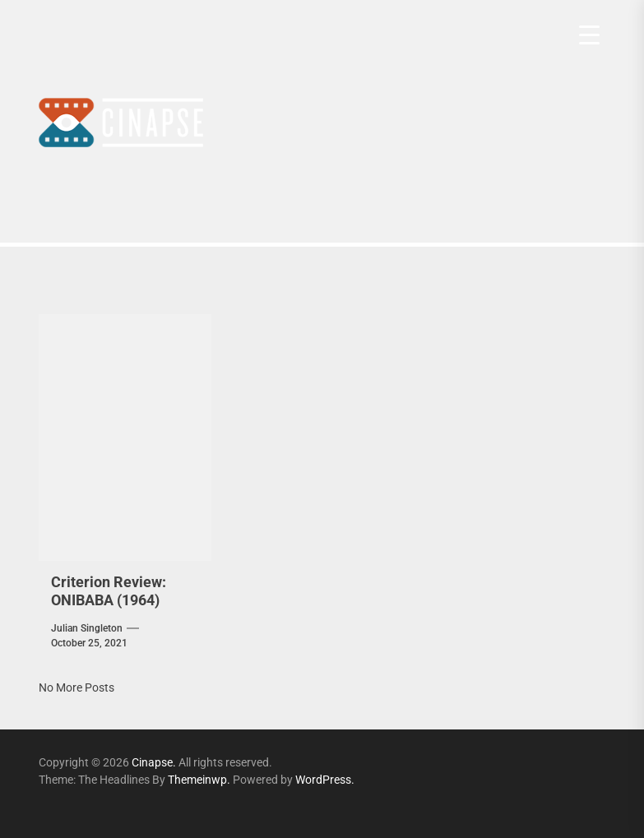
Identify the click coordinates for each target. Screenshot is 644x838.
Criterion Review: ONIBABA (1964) (109, 591)
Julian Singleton (87, 628)
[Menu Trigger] (589, 35)
